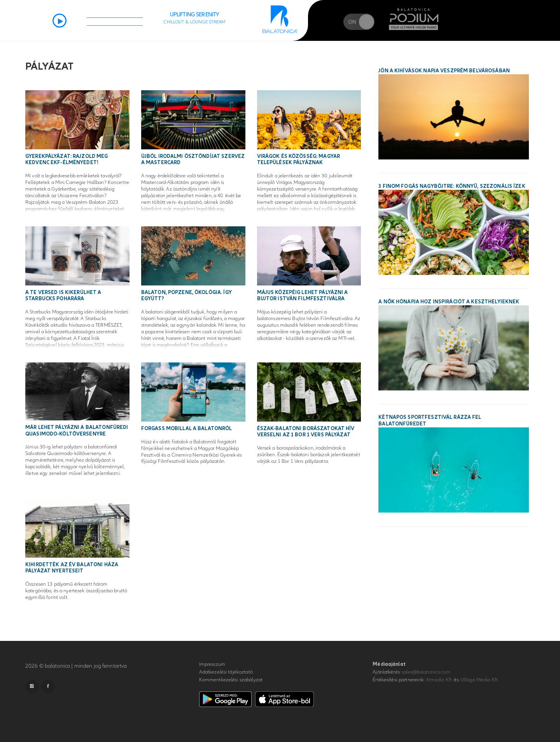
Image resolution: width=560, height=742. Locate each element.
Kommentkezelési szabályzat (231, 680)
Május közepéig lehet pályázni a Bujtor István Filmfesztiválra (303, 296)
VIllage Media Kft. (479, 680)
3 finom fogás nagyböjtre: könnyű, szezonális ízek (452, 186)
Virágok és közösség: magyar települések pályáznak (299, 160)
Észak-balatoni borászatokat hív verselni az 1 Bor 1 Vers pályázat (306, 432)
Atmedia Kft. (439, 680)
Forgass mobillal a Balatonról (187, 429)
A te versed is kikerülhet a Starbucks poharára (63, 296)
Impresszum (212, 664)
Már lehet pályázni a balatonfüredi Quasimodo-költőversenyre (77, 431)
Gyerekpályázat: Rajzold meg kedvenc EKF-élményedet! (67, 160)
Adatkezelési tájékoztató (226, 672)
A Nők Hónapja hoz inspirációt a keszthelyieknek (449, 302)
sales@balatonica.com (426, 672)
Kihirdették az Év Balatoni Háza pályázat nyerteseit (72, 568)
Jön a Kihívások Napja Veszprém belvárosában (444, 71)
